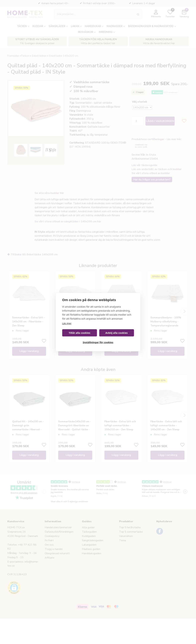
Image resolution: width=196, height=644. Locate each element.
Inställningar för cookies (98, 342)
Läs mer (67, 323)
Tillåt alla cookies (79, 333)
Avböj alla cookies (117, 333)
